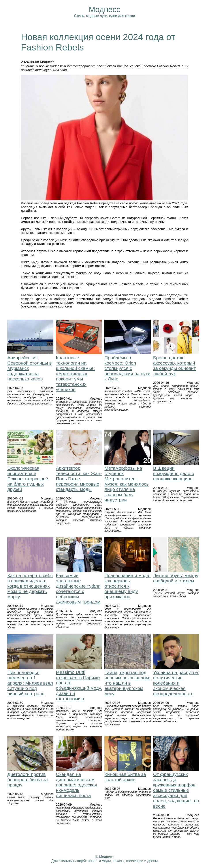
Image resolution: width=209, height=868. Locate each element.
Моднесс (104, 9)
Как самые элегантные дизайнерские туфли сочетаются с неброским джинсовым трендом (78, 589)
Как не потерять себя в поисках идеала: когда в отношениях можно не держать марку (30, 586)
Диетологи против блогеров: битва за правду (27, 780)
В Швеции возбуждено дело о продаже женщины (174, 473)
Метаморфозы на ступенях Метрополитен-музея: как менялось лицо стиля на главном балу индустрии (126, 484)
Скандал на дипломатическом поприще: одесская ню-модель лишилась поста (76, 785)
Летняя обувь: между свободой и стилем (176, 578)
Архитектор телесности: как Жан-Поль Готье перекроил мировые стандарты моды (79, 479)
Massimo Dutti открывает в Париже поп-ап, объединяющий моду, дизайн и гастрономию (79, 685)
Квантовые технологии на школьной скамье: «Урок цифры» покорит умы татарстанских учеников (75, 373)
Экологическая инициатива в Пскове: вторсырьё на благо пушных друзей (28, 479)
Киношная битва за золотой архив (125, 777)
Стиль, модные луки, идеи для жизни (104, 16)
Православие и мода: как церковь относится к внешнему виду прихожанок (127, 586)
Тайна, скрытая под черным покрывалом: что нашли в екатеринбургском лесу (127, 683)
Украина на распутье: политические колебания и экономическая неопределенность (176, 683)
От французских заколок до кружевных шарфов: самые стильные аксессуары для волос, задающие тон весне (176, 790)
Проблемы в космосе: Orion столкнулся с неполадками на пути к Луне (127, 368)
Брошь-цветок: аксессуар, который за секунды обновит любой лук (175, 366)
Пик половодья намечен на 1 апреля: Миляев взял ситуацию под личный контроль (30, 683)
